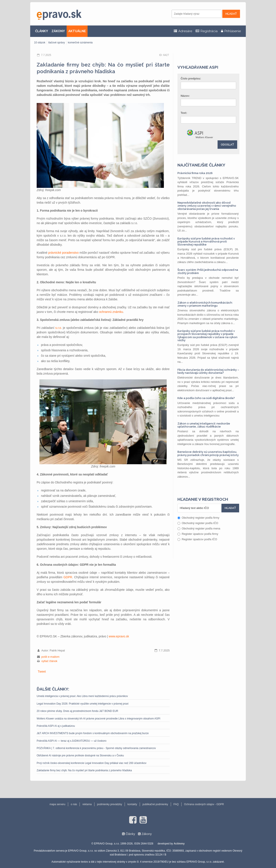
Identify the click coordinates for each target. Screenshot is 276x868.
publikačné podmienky (155, 804)
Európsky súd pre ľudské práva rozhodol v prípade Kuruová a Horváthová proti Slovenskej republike (206, 242)
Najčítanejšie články (201, 165)
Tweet (42, 672)
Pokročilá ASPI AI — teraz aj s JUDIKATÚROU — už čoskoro (72, 741)
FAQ (176, 804)
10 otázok (40, 43)
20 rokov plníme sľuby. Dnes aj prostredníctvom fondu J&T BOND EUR (77, 711)
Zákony (147, 834)
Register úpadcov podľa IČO (197, 539)
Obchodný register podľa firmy (198, 518)
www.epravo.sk (119, 636)
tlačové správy (57, 43)
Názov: (185, 96)
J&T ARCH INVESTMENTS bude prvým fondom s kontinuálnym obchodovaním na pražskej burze (93, 733)
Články (130, 834)
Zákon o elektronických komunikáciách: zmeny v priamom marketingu (205, 304)
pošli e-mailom (50, 657)
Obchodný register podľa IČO (198, 523)
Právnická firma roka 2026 (195, 173)
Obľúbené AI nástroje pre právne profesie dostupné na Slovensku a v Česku (80, 756)
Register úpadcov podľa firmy (198, 534)
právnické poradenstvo (64, 253)
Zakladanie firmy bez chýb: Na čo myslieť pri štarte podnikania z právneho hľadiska (84, 770)
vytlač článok (49, 661)
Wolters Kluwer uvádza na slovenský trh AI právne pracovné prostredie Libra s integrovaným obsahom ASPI (98, 719)
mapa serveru (57, 804)
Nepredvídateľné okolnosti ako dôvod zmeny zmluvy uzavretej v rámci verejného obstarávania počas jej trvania (207, 206)
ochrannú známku (111, 312)
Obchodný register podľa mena (199, 528)
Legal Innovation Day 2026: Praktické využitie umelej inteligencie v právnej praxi (83, 704)
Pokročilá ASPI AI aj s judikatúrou (56, 726)
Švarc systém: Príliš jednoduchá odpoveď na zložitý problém (208, 271)
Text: (184, 113)
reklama (87, 804)
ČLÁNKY (42, 31)
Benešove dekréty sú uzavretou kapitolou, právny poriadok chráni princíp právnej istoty (208, 453)
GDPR (68, 577)
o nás (74, 804)
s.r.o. (59, 328)
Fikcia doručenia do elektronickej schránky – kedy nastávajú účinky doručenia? (208, 371)
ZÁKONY (58, 31)
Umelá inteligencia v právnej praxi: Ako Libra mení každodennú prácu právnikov (82, 696)
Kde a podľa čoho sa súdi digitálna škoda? (206, 398)
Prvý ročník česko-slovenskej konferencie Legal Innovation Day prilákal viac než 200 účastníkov (92, 763)
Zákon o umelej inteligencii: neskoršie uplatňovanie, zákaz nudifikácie (204, 425)
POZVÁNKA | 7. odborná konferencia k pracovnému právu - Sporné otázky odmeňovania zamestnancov (96, 748)
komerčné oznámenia (80, 43)
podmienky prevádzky (110, 804)
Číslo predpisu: (191, 78)
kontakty (132, 804)
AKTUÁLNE (77, 31)
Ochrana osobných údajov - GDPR (204, 804)
